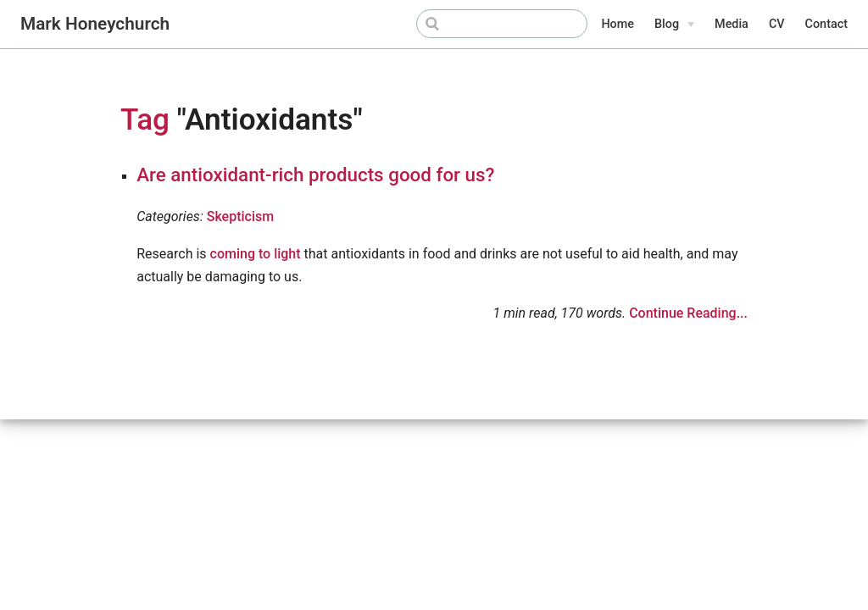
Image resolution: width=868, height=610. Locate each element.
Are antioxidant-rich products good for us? (315, 175)
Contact (826, 24)
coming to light (256, 254)
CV (777, 24)
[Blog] (674, 25)
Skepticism (240, 216)
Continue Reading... (688, 313)
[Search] (502, 24)
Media (732, 24)
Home (618, 24)
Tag (145, 119)
